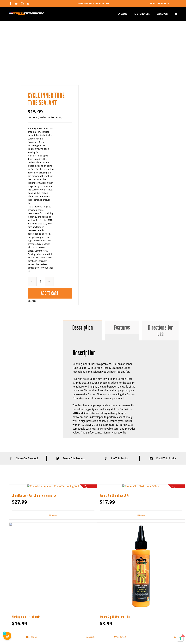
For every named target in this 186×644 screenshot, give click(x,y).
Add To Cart (50, 485)
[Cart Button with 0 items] (7, 636)
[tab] (83, 519)
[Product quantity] (41, 474)
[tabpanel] (121, 581)
